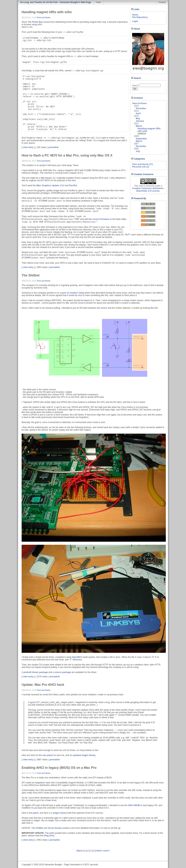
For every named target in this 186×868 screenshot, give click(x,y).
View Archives (139, 103)
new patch (48, 755)
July (138, 151)
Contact (162, 2)
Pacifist (73, 185)
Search (136, 78)
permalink (53, 147)
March (139, 126)
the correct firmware (99, 219)
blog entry (49, 836)
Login (135, 21)
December (141, 108)
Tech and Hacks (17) (142, 164)
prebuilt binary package (36, 672)
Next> (100, 851)
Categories (138, 159)
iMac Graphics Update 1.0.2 (50, 185)
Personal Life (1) (140, 167)
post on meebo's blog (73, 293)
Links (135, 9)
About (136, 29)
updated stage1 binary (84, 755)
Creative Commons (142, 174)
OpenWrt (76, 657)
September (141, 139)
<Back (80, 851)
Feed (98, 2)
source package (63, 672)
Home (135, 15)
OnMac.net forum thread (49, 828)
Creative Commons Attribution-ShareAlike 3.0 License (148, 190)
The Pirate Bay (35, 22)
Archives (137, 98)
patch (36, 813)
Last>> (106, 851)
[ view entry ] (28, 147)
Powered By (139, 198)
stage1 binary (60, 813)
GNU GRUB (134, 805)
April (138, 113)
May (138, 118)
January (140, 121)
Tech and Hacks (44, 18)
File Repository (140, 17)
